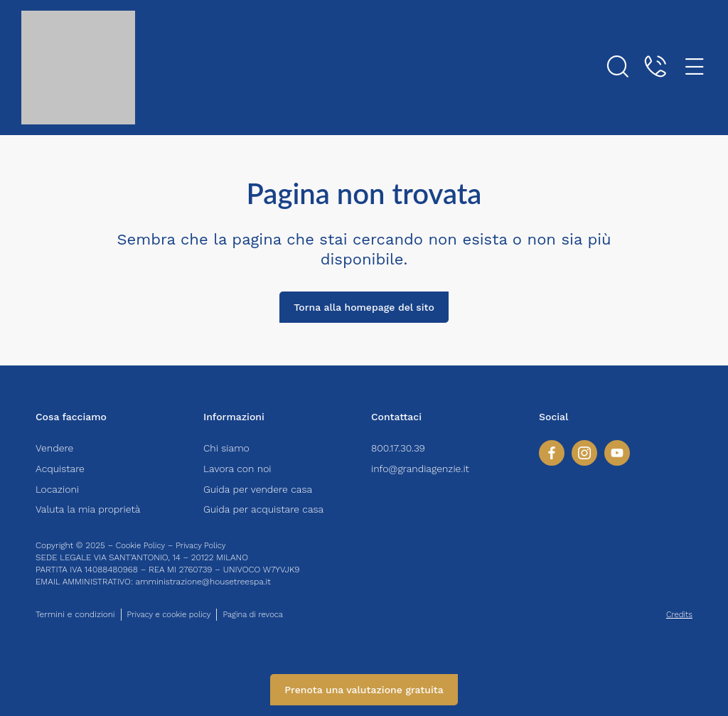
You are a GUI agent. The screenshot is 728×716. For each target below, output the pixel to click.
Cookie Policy (142, 545)
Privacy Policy (206, 545)
